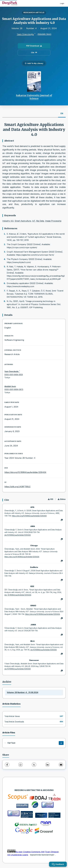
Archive (7, 682)
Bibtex (62, 499)
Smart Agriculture (23, 221)
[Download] (61, 743)
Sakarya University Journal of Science (34, 97)
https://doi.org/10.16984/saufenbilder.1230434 (25, 472)
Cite (34, 53)
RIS (51, 499)
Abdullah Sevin (44, 34)
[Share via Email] (61, 765)
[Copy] (62, 520)
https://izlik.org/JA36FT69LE (17, 487)
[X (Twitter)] (34, 765)
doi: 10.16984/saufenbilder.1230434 (18, 595)
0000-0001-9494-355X (14, 375)
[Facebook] (7, 765)
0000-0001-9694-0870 (14, 389)
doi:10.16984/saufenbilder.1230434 (18, 535)
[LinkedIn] (47, 765)
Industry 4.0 (8, 221)
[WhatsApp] (21, 765)
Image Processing (53, 221)
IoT (34, 221)
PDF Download (34, 46)
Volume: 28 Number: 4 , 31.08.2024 (23, 692)
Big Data (40, 221)
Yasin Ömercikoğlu (25, 34)
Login (62, 3)
